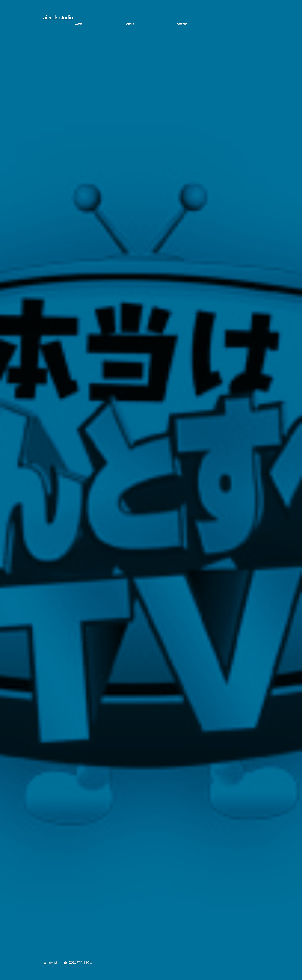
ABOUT (130, 24)
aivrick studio (58, 18)
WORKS (79, 24)
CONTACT (182, 24)
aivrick (53, 962)
